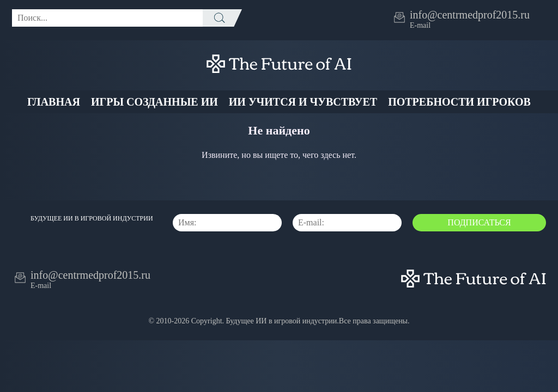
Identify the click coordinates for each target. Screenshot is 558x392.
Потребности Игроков (459, 102)
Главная (54, 102)
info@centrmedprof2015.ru (470, 15)
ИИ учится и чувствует (303, 102)
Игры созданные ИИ (154, 102)
